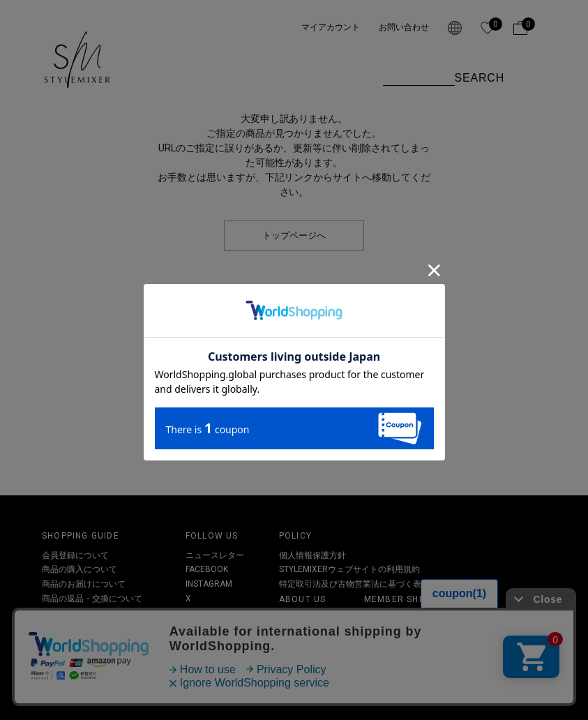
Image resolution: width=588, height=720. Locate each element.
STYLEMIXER (303, 618)
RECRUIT (296, 661)
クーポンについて (75, 613)
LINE (194, 613)
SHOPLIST (298, 647)
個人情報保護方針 (312, 555)
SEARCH (480, 78)
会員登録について (75, 555)
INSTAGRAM (209, 584)
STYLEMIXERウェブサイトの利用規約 (349, 569)
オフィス (296, 633)
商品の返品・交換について (92, 599)
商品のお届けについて (84, 584)
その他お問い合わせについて (96, 627)
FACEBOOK (207, 569)
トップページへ (294, 235)
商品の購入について (80, 569)
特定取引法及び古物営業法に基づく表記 (354, 584)
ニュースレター (215, 555)
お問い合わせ (404, 27)
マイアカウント (331, 27)
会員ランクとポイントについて (423, 618)
